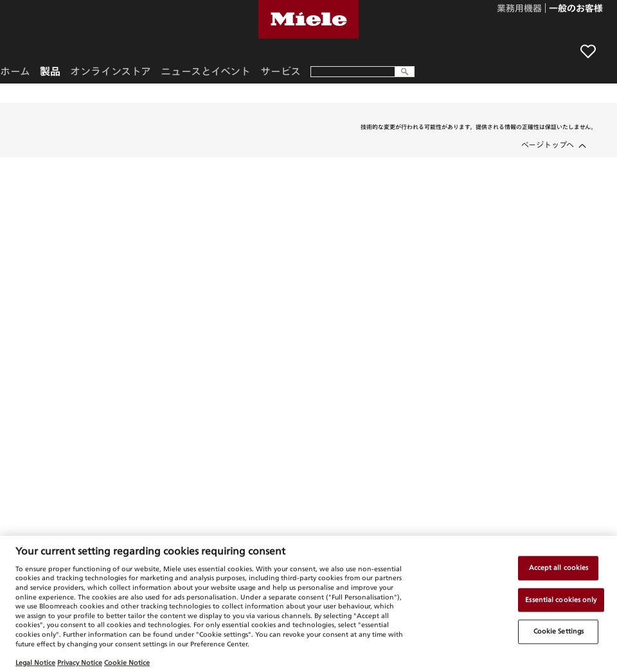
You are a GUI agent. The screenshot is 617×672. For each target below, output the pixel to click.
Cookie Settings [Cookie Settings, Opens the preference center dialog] (559, 632)
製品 (50, 71)
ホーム (15, 71)
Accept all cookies (559, 567)
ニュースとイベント (206, 71)
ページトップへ (548, 145)
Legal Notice (35, 662)
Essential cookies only (561, 599)
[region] (308, 604)
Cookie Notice (127, 662)
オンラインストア (111, 71)
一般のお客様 (576, 9)
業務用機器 (519, 9)
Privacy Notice (80, 662)
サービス (281, 71)
